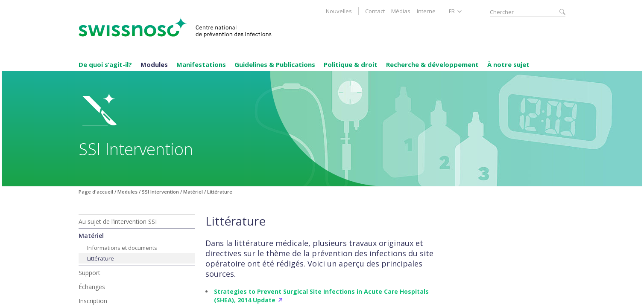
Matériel (193, 192)
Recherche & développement (432, 64)
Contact (375, 11)
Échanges (92, 287)
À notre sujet (508, 64)
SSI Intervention (160, 192)
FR (452, 11)
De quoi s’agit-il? (105, 64)
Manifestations (201, 64)
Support (89, 273)
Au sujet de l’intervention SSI (118, 222)
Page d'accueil (96, 192)
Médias (401, 11)
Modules (154, 64)
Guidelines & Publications (275, 64)
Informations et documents (122, 248)
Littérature (101, 258)
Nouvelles (339, 11)
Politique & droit (351, 64)
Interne (426, 11)
